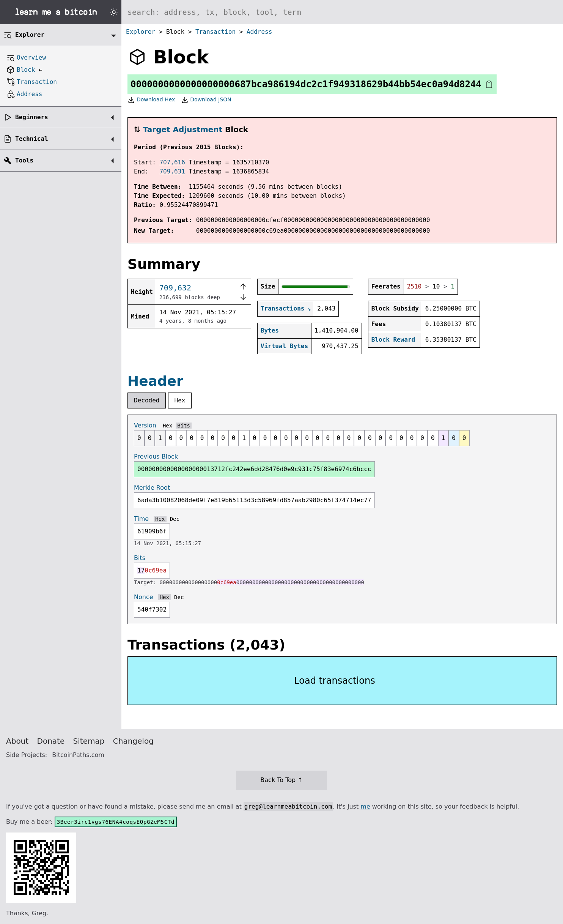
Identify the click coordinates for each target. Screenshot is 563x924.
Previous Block (156, 456)
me (365, 807)
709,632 (175, 288)
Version (145, 425)
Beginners (32, 117)
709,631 (172, 171)
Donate (51, 741)
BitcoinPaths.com (78, 755)
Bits (184, 426)
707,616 (172, 162)
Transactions (283, 308)
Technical (32, 139)
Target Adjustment (183, 129)
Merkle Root (152, 488)
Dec (175, 519)
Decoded (147, 400)
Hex (180, 400)
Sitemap (89, 741)
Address (259, 32)
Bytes (270, 330)
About (17, 741)
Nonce (144, 597)
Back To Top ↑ (281, 780)
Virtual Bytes (284, 346)
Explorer (141, 32)
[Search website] (342, 12)
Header (155, 381)
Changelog (133, 741)
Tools (24, 160)
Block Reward (393, 340)
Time (141, 519)
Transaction (215, 32)
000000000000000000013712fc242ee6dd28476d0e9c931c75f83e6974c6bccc (254, 469)
